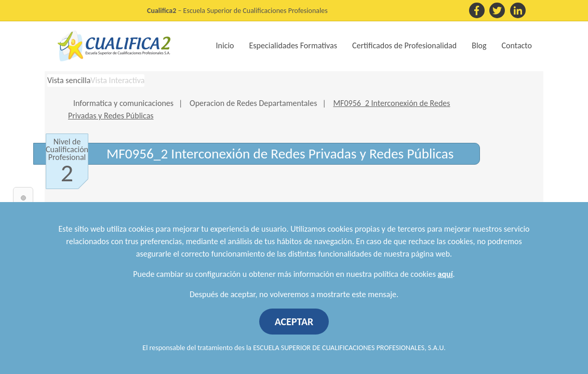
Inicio (225, 45)
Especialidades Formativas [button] (293, 45)
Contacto (517, 45)
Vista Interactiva (117, 80)
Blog (479, 45)
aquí (445, 274)
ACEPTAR (294, 322)
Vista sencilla (69, 80)
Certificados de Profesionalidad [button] (404, 45)
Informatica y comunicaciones (123, 103)
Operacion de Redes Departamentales (253, 103)
